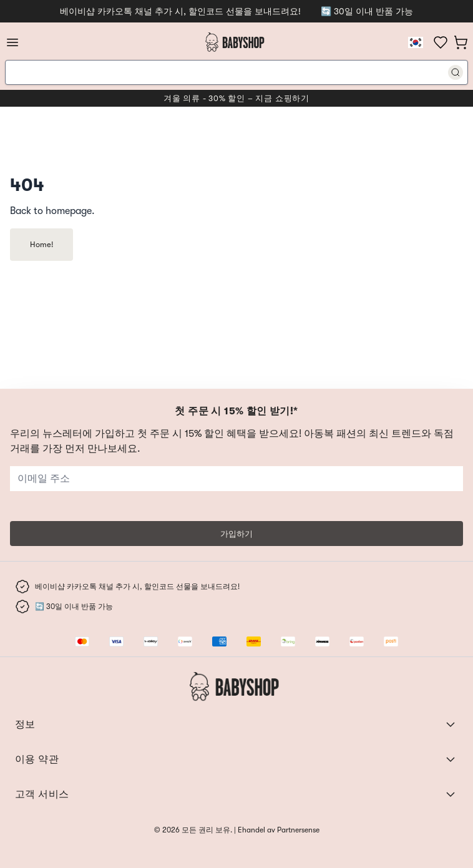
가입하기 (236, 534)
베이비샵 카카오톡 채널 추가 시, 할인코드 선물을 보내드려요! (180, 11)
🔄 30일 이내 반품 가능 (367, 11)
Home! (41, 244)
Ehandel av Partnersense (278, 830)
